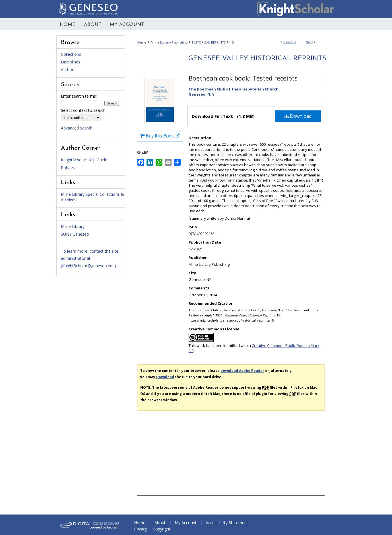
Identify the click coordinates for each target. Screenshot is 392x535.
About (160, 523)
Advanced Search (77, 128)
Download (298, 116)
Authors (68, 70)
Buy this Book (160, 136)
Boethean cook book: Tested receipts (243, 78)
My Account (186, 523)
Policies (68, 167)
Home (142, 42)
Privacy (141, 529)
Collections (71, 54)
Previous (289, 42)
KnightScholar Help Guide (84, 160)
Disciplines (71, 62)
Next (309, 42)
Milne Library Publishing (169, 42)
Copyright (162, 529)
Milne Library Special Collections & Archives (92, 197)
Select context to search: (84, 110)
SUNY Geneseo (75, 234)
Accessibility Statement (227, 523)
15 (232, 42)
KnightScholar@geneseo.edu (88, 266)
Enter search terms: (79, 96)
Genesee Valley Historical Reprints (257, 59)
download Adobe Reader (242, 371)
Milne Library (73, 226)
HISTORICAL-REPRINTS (209, 42)
